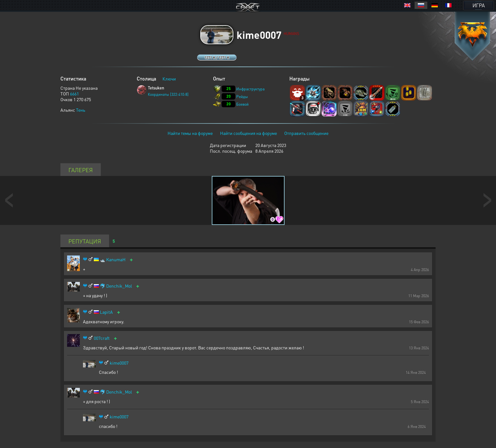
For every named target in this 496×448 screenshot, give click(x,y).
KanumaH (116, 259)
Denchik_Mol (119, 286)
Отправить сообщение (306, 133)
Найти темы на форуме (190, 133)
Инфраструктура (250, 89)
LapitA (106, 312)
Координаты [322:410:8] (168, 94)
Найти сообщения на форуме (248, 133)
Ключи (169, 79)
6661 (74, 94)
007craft (102, 338)
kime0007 (119, 363)
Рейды (242, 97)
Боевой (242, 104)
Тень (81, 110)
